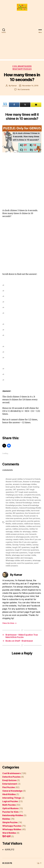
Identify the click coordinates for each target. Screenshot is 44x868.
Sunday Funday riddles (22, 545)
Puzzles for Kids (10, 812)
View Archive (9, 623)
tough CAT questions (21, 547)
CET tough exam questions (26, 492)
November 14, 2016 (30, 86)
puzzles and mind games (16, 521)
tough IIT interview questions (27, 550)
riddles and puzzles (20, 529)
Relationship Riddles (13, 815)
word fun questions (25, 563)
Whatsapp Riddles (12, 829)
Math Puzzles (9, 805)
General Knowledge (24, 503)
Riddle (8, 524)
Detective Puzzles (11, 777)
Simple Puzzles (10, 822)
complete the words (32, 495)
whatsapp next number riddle (24, 555)
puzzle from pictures (31, 518)
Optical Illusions (10, 808)
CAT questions (19, 489)
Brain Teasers (22, 487)
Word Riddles (9, 833)
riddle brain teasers (32, 524)
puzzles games (33, 521)
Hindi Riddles (9, 794)
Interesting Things (12, 798)
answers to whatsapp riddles (25, 484)
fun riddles (10, 503)
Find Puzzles (9, 787)
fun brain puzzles (19, 500)
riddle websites (12, 526)
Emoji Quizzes (9, 780)
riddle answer (17, 524)
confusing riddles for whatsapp (19, 497)
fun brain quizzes (34, 500)
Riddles (22, 526)
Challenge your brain (14, 495)
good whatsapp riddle (21, 511)
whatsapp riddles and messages (19, 558)
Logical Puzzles (10, 801)
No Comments (24, 89)
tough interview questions (16, 553)
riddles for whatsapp (22, 532)
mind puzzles (18, 516)
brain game (10, 487)
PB (11, 863)
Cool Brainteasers (22, 66)
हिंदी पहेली (6, 836)
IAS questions (18, 513)
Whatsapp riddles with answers (19, 560)
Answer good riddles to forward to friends (23, 479)
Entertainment (10, 784)
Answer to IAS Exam (14, 482)
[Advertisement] (22, 37)
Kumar (14, 86)
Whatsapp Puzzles (22, 69)
